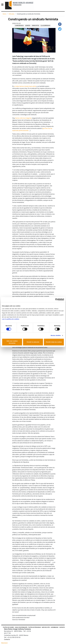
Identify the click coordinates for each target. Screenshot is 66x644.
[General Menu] (3, 5)
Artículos (11, 14)
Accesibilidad (55, 627)
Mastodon (4, 643)
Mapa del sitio (46, 627)
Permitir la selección (33, 342)
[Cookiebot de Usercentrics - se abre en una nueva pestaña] (57, 300)
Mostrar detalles (56, 335)
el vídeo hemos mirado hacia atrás (25, 86)
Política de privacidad (35, 627)
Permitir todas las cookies (54, 342)
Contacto (62, 627)
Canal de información (21, 627)
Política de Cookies (8, 627)
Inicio (4, 14)
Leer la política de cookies (11, 319)
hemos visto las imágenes (23, 118)
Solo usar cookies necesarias (12, 342)
